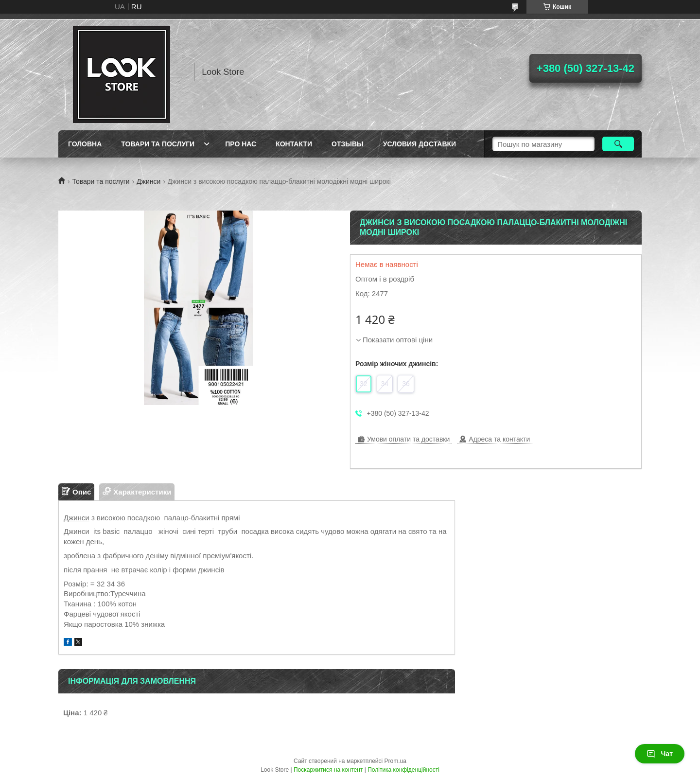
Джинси (149, 181)
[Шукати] (618, 144)
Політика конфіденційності (403, 770)
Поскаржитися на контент (328, 770)
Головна (85, 144)
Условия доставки (420, 144)
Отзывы (348, 144)
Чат (660, 754)
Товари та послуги (158, 144)
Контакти (294, 144)
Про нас (241, 144)
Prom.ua (395, 761)
